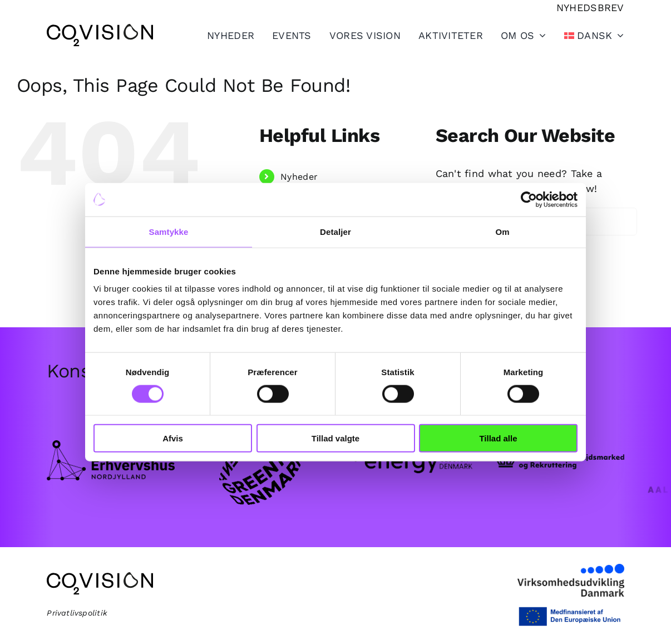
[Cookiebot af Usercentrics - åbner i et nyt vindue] (529, 199)
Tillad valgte (335, 438)
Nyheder (299, 177)
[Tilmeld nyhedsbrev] (590, 8)
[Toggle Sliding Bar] (442, 35)
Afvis (173, 438)
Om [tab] (502, 231)
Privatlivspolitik (77, 613)
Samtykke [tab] (169, 231)
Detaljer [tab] (335, 231)
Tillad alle (498, 438)
